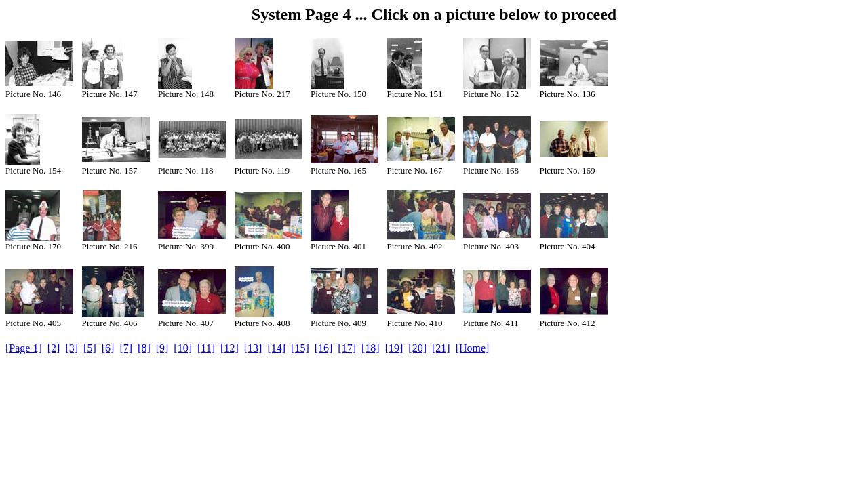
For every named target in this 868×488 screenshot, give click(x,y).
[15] (300, 348)
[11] (206, 348)
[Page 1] (24, 348)
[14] (276, 348)
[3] (72, 348)
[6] (108, 348)
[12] (230, 348)
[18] (371, 348)
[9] (162, 348)
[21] (441, 348)
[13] (253, 348)
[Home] (473, 348)
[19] (394, 348)
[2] (54, 348)
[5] (90, 348)
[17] (347, 348)
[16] (324, 348)
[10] (183, 348)
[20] (417, 348)
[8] (144, 348)
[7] (126, 348)
